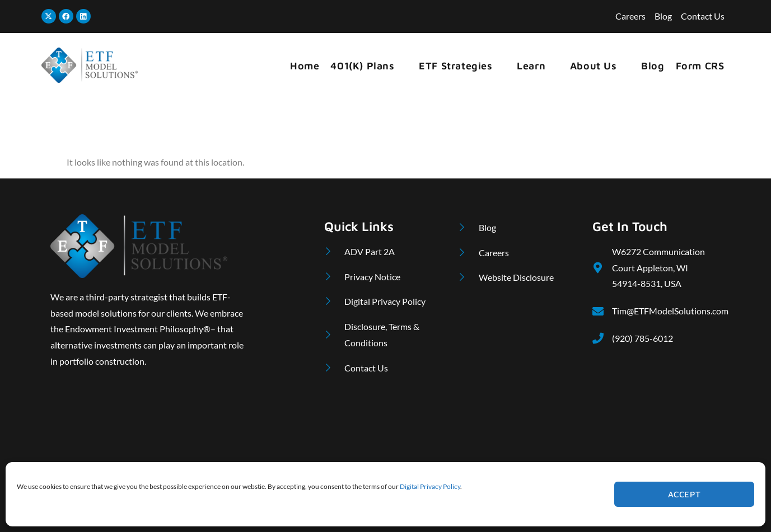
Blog (653, 66)
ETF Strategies (461, 66)
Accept (684, 494)
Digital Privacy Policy (430, 486)
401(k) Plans (367, 66)
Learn (536, 66)
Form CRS (700, 66)
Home (305, 66)
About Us (598, 66)
